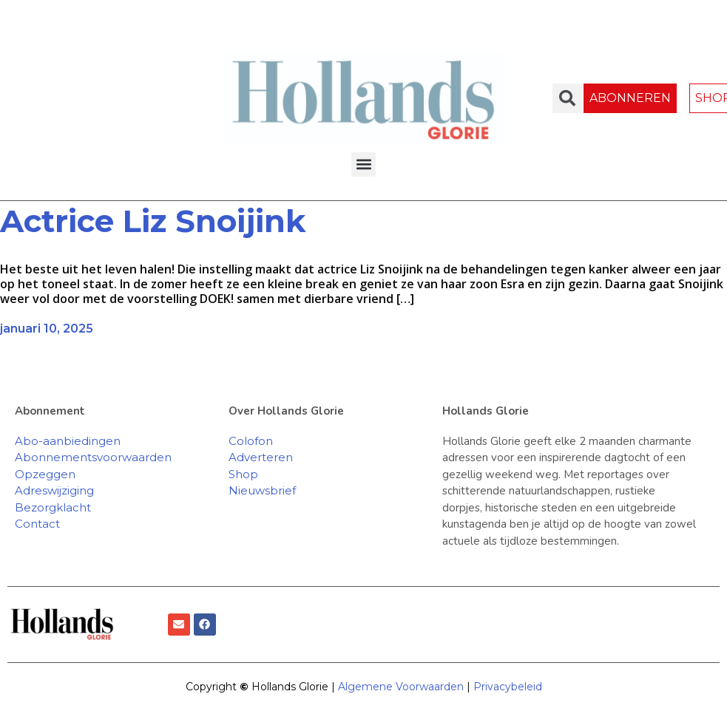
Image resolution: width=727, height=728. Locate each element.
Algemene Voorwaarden (401, 687)
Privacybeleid (508, 687)
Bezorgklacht (53, 507)
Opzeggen (45, 474)
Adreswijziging (54, 490)
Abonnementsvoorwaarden (93, 457)
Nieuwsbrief (262, 490)
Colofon (251, 441)
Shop (243, 474)
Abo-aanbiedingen (68, 441)
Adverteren (261, 457)
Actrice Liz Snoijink (158, 221)
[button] (363, 164)
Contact (37, 524)
